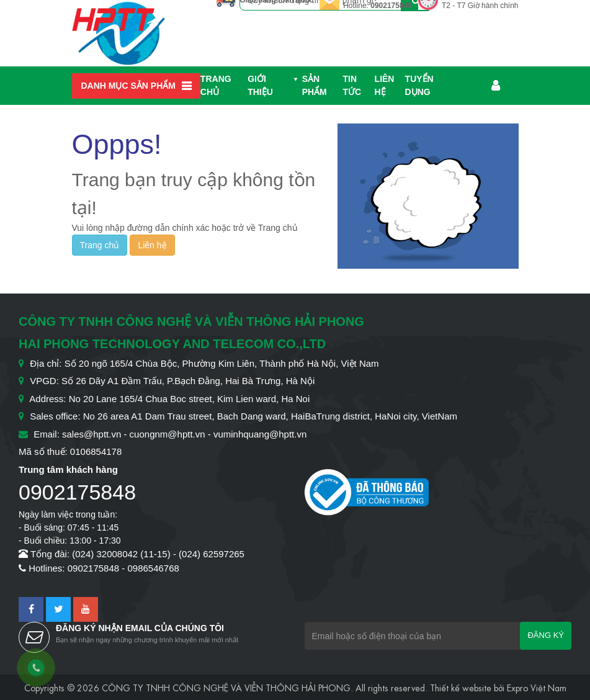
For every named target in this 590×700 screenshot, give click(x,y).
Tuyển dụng (419, 85)
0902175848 (391, 6)
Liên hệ (385, 85)
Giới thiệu (260, 85)
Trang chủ (216, 85)
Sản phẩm (315, 85)
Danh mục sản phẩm (128, 86)
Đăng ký (546, 635)
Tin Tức (352, 85)
